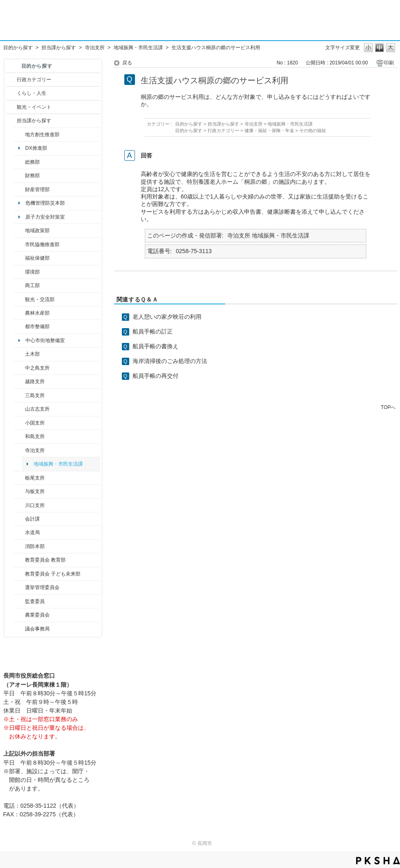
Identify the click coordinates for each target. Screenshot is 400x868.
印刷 (389, 63)
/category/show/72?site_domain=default (19, 176)
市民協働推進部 (42, 244)
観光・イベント (34, 107)
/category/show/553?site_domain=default (19, 190)
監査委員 (35, 601)
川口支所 (35, 505)
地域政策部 (37, 231)
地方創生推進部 (42, 135)
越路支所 (35, 381)
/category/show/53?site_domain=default (19, 395)
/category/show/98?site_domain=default (19, 409)
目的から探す (18, 48)
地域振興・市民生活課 (138, 48)
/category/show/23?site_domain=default (19, 272)
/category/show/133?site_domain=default (19, 505)
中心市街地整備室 (45, 340)
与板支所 (35, 491)
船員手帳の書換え (155, 346)
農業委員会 (37, 615)
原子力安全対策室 (45, 217)
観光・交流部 (40, 299)
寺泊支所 (95, 48)
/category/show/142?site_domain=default (19, 381)
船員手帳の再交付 (155, 376)
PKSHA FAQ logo (378, 861)
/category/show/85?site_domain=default (19, 546)
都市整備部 (37, 327)
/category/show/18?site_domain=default (11, 107)
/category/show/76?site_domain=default (19, 313)
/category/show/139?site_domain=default (19, 436)
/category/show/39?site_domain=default (19, 560)
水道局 (32, 532)
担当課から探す (59, 48)
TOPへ (388, 407)
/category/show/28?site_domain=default (19, 354)
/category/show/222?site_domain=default (19, 615)
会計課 (32, 519)
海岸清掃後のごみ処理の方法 (170, 361)
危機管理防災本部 (45, 203)
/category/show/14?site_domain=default (19, 258)
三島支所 (35, 395)
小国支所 (35, 423)
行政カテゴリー (34, 80)
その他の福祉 (313, 130)
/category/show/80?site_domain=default (19, 478)
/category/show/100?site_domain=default (19, 135)
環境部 (32, 272)
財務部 (32, 176)
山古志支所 (37, 409)
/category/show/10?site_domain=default (19, 162)
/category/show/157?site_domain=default (19, 629)
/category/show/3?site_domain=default (11, 80)
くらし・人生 (32, 93)
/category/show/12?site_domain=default (11, 93)
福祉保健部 (37, 258)
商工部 (32, 286)
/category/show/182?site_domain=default (19, 327)
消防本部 (35, 546)
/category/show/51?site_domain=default (19, 574)
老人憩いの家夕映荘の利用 (167, 317)
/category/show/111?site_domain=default (19, 587)
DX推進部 (36, 148)
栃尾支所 (35, 478)
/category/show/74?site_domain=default (19, 423)
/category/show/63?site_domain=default (19, 450)
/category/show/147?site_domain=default (19, 532)
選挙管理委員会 (42, 587)
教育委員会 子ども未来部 (53, 574)
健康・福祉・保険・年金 (269, 130)
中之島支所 (37, 368)
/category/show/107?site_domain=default (19, 368)
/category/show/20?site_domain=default (19, 299)
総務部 (32, 162)
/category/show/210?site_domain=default (19, 519)
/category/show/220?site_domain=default (19, 601)
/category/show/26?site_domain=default (19, 244)
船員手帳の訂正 (153, 331)
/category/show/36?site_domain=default (19, 286)
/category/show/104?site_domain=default (19, 231)
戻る (127, 63)
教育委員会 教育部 (45, 560)
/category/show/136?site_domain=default (19, 491)
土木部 (32, 354)
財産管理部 (37, 190)
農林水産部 (37, 313)
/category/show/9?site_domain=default (11, 121)
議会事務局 (37, 629)
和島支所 (35, 436)
